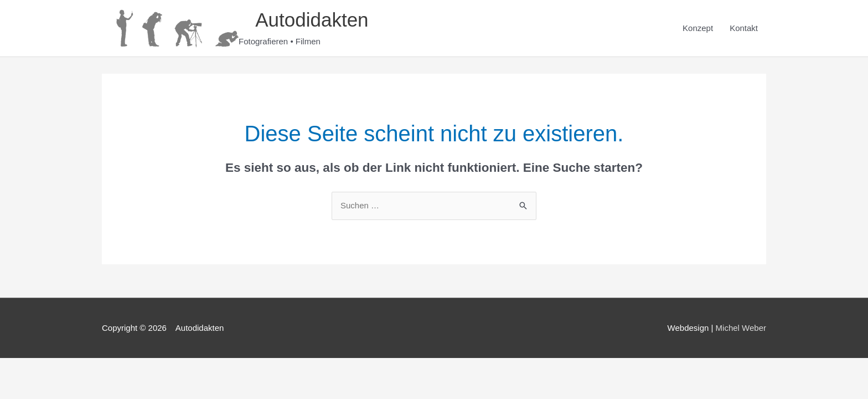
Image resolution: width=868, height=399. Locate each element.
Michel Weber (741, 328)
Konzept (698, 28)
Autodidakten (304, 20)
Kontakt (744, 28)
